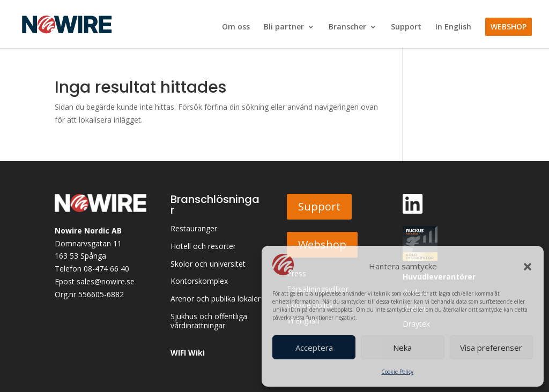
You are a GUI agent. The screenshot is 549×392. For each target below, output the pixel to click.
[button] (528, 267)
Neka (402, 348)
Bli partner (284, 27)
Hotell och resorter (203, 247)
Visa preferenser (491, 348)
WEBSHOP (509, 27)
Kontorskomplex (199, 281)
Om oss (236, 27)
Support (406, 27)
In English (453, 27)
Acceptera (314, 348)
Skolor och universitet (208, 264)
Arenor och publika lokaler (216, 299)
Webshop (322, 244)
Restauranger (194, 229)
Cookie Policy (397, 372)
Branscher (347, 27)
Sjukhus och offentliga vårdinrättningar (209, 321)
